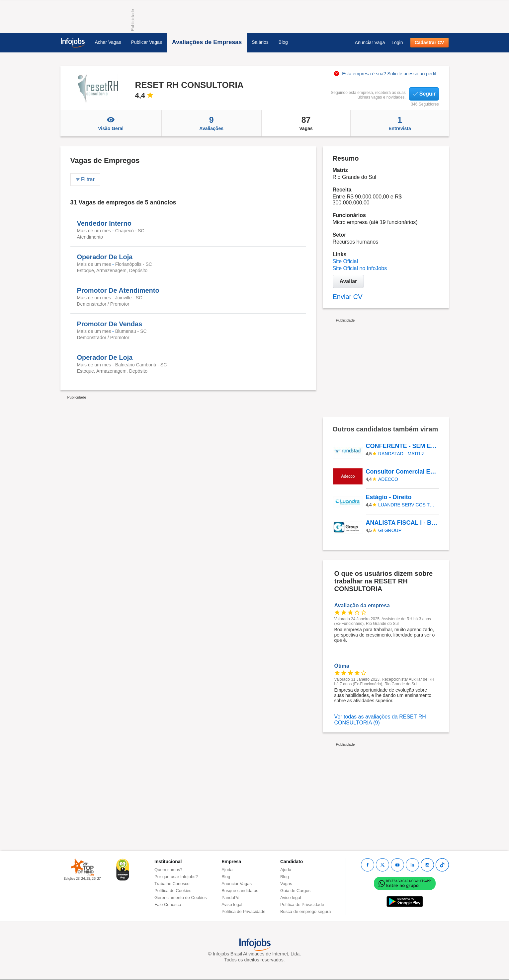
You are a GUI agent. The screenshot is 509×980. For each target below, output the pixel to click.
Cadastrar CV (429, 42)
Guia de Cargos (295, 891)
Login (397, 42)
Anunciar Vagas (237, 884)
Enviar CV (348, 297)
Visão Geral (111, 123)
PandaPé (230, 898)
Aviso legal (232, 905)
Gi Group (390, 530)
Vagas (306, 123)
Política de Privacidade (243, 911)
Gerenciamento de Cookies (181, 898)
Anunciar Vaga (370, 42)
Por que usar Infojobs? (176, 877)
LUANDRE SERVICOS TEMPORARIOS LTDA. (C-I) (407, 505)
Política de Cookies (173, 891)
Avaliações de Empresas (207, 42)
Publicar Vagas (147, 42)
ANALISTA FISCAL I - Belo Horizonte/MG (402, 523)
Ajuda (227, 870)
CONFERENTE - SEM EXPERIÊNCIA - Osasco (402, 446)
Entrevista (400, 123)
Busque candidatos (240, 891)
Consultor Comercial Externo (402, 472)
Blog (283, 42)
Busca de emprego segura (305, 911)
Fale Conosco (168, 905)
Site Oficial (345, 261)
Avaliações (212, 123)
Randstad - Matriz (401, 454)
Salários (260, 42)
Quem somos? (169, 870)
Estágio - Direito (389, 497)
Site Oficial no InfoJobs (360, 268)
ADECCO (388, 479)
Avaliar (348, 281)
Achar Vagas (108, 42)
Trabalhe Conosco (172, 884)
